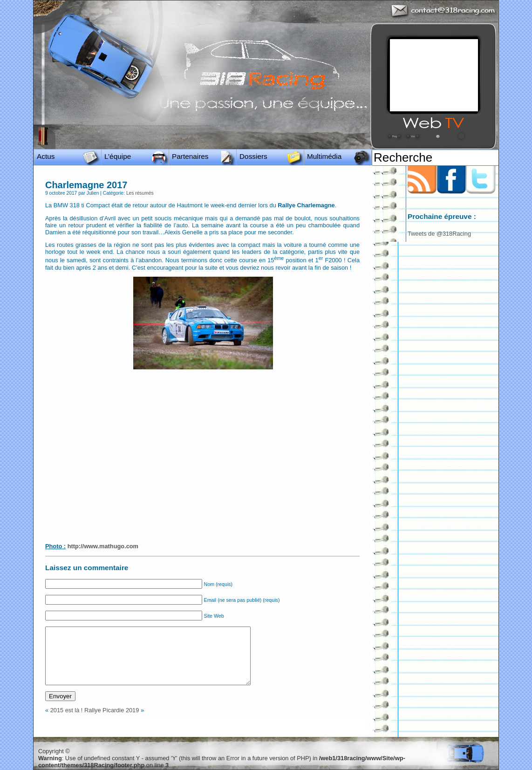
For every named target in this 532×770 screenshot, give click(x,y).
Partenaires (190, 156)
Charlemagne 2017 (86, 185)
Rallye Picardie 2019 (112, 710)
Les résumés (140, 193)
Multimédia (324, 156)
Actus (46, 156)
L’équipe (118, 156)
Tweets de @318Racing (439, 234)
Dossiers (253, 156)
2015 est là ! (67, 710)
